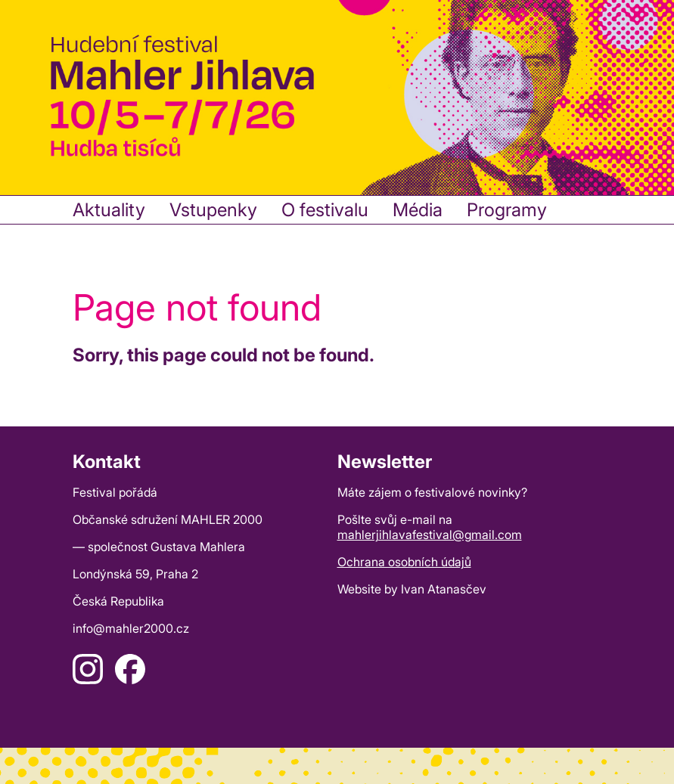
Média (418, 210)
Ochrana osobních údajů (404, 562)
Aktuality (109, 210)
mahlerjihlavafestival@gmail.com (430, 535)
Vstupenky (213, 210)
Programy (507, 210)
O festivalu (325, 210)
